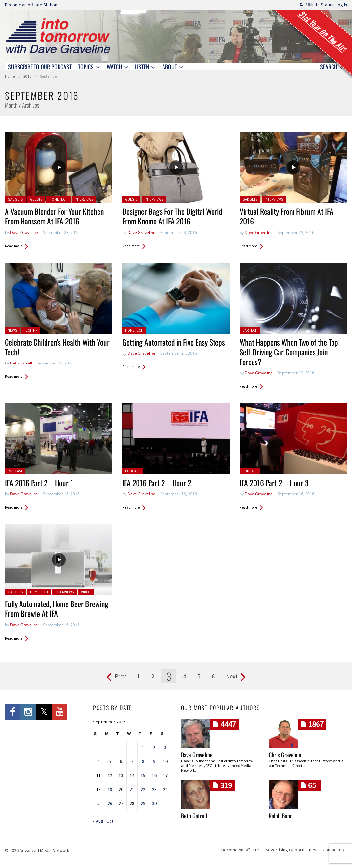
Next (232, 677)
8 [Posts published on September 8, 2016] (143, 762)
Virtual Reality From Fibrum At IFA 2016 (288, 217)
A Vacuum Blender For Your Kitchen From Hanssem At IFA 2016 (56, 217)
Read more (14, 246)
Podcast (15, 471)
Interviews (84, 200)
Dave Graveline (24, 232)
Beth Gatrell (21, 363)
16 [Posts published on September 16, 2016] (154, 776)
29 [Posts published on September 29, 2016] (143, 804)
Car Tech (250, 331)
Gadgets (15, 200)
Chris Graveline (285, 755)
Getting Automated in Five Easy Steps (175, 343)
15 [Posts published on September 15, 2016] (143, 776)
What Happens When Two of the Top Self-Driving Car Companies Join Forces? (290, 352)
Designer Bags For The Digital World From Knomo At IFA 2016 (174, 217)
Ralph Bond (281, 816)
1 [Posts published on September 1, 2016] (143, 748)
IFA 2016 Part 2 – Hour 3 (275, 483)
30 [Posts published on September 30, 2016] (154, 804)
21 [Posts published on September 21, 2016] (132, 790)
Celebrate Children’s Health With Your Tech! (52, 348)
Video (86, 592)
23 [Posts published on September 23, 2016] (154, 790)
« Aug (98, 821)
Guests (36, 200)
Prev (120, 677)
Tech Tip (31, 331)
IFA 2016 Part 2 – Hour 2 (158, 483)
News (12, 331)
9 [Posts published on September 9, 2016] (154, 762)
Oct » (111, 821)
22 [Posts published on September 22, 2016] (143, 790)
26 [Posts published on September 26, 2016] (110, 804)
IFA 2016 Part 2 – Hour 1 (40, 483)
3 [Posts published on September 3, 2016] (165, 748)
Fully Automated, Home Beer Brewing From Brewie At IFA (58, 609)
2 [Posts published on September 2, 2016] (154, 748)
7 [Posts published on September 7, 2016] (132, 762)
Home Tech (59, 200)
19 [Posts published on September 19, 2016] (110, 790)
